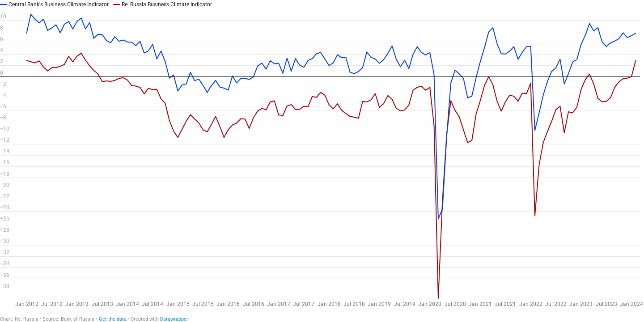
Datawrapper (174, 319)
